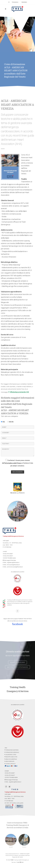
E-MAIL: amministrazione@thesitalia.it (13, 567)
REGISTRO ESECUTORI (11, 757)
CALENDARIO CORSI (10, 755)
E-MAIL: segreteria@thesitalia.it (11, 562)
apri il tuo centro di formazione (17, 667)
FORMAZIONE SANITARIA (12, 750)
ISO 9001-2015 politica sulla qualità (14, 803)
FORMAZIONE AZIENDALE (12, 752)
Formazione (16, 2)
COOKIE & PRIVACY (10, 764)
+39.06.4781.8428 (7, 554)
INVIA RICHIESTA (18, 472)
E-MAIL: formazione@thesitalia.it (11, 565)
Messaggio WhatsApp (9, 560)
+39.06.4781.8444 (7, 556)
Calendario (24, 2)
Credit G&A (20, 862)
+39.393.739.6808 (7, 558)
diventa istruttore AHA (17, 662)
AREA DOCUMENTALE (11, 759)
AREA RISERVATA (9, 761)
